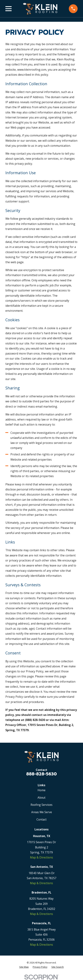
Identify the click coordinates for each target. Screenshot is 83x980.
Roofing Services (41, 805)
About (41, 798)
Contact (41, 819)
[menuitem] (24, 967)
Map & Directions (41, 857)
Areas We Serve (42, 812)
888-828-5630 (41, 774)
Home (41, 790)
